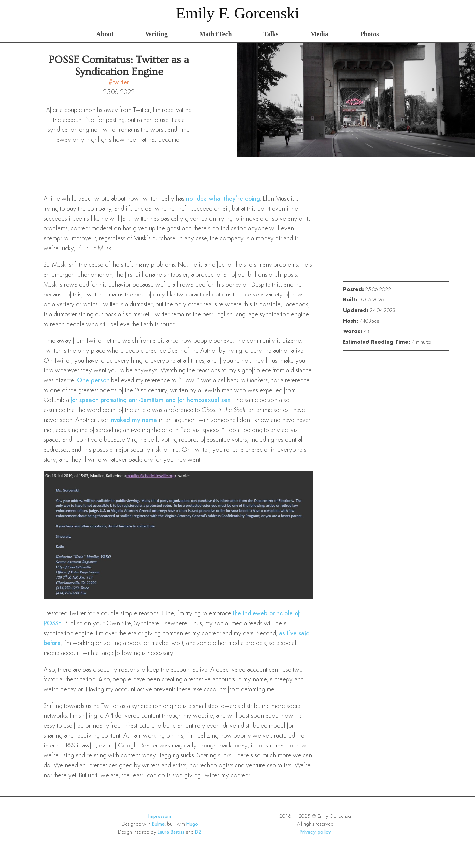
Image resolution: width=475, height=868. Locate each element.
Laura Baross (171, 832)
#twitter (119, 83)
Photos (369, 34)
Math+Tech (215, 34)
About (105, 34)
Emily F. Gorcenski (237, 13)
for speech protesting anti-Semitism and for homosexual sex (151, 400)
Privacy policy (315, 832)
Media (319, 34)
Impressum (160, 816)
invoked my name (133, 420)
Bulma (158, 824)
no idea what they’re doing (223, 199)
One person (93, 381)
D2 (198, 832)
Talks (271, 34)
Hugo (192, 824)
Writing (157, 34)
